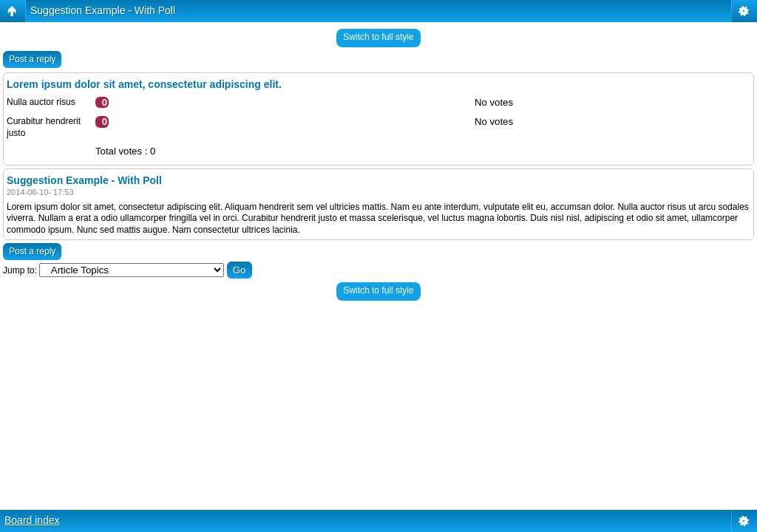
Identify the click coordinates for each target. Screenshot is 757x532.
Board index (32, 520)
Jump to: (20, 270)
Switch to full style (378, 37)
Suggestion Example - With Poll (103, 10)
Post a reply (32, 59)
